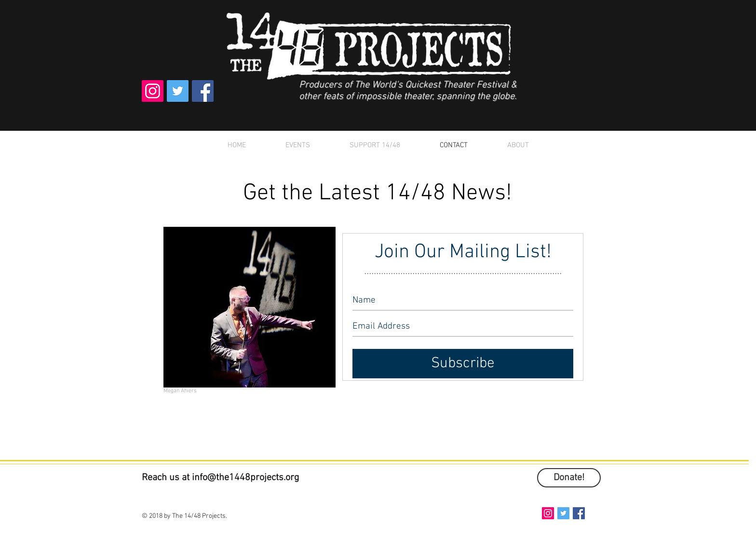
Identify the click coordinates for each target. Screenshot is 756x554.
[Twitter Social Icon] (178, 91)
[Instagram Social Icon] (153, 91)
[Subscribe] (463, 364)
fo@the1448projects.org (249, 478)
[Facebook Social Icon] (203, 91)
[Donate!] (569, 478)
